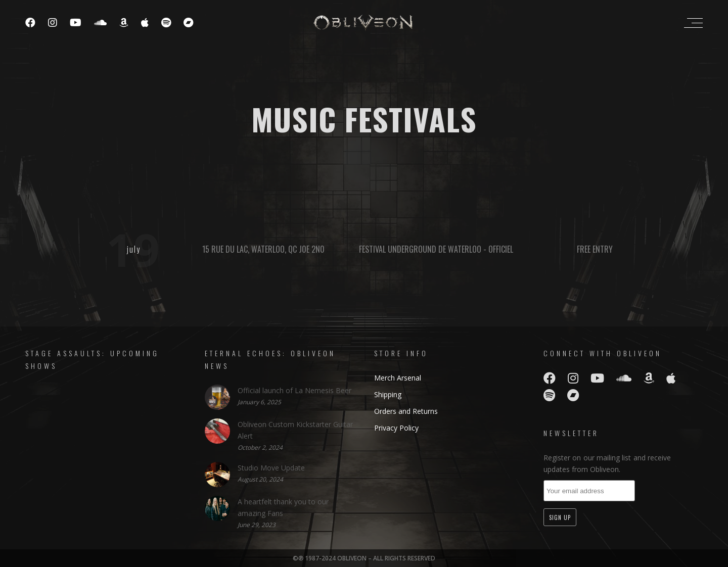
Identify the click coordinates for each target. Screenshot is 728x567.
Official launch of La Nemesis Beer (294, 390)
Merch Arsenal (398, 378)
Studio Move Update (271, 468)
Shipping (388, 394)
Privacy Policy (396, 428)
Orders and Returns (406, 411)
